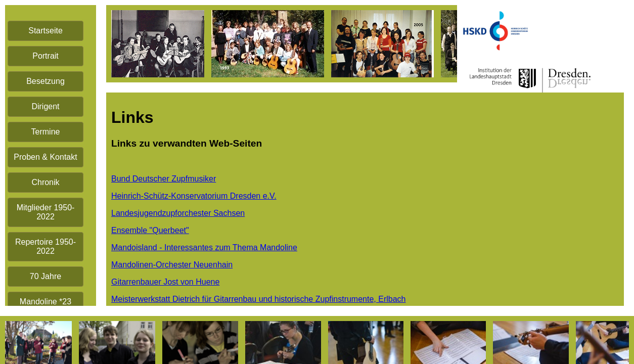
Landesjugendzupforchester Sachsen (178, 213)
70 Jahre (46, 276)
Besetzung (46, 81)
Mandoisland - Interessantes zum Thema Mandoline (204, 247)
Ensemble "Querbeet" (150, 230)
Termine (46, 132)
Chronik (45, 182)
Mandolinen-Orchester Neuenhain (172, 265)
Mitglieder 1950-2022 (46, 212)
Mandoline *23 (46, 302)
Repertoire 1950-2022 (46, 246)
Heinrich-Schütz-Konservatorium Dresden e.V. (194, 196)
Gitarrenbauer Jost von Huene (165, 282)
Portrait (46, 56)
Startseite (46, 31)
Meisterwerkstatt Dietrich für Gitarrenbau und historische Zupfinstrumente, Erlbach (258, 299)
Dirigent (45, 106)
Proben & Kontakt (45, 157)
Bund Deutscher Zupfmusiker (164, 179)
